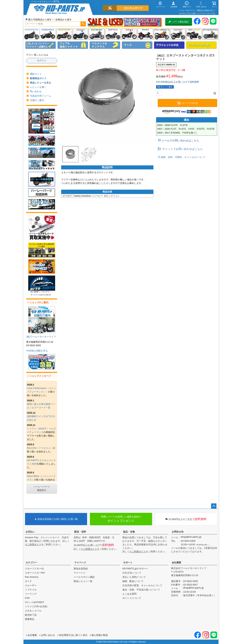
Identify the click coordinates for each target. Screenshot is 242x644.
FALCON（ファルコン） (40, 448)
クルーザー (31, 585)
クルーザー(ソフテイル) (80, 34)
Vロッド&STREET (35, 602)
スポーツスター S (48, 34)
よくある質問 (129, 594)
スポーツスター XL (32, 34)
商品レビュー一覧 (83, 581)
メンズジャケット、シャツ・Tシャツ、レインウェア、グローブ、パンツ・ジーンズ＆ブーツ (73, 45)
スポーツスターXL (35, 569)
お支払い (30, 532)
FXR (27, 598)
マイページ (80, 562)
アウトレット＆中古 (169, 45)
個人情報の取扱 (100, 635)
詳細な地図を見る (38, 351)
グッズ (137, 45)
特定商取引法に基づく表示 (73, 635)
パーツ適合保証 (179, 22)
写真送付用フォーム (41, 96)
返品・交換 (129, 532)
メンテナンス (41, 45)
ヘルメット (105, 45)
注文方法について (132, 573)
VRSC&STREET (194, 34)
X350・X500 (178, 34)
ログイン (42, 60)
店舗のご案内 (37, 100)
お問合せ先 (178, 532)
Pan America (162, 34)
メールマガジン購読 (84, 577)
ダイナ (129, 34)
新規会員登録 (81, 569)
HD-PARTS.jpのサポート (135, 569)
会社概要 (176, 562)
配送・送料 (80, 532)
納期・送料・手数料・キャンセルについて (183, 157)
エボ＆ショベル (33, 611)
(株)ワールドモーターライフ (41, 337)
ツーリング (97, 34)
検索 (83, 24)
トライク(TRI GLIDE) (145, 34)
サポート (128, 562)
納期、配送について (133, 581)
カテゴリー (31, 562)
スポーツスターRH (35, 573)
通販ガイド (36, 74)
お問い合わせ (48, 635)
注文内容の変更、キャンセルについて (142, 585)
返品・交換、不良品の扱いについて (141, 590)
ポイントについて (132, 598)
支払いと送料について (134, 577)
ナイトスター (64, 34)
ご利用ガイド (34, 544)
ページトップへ (214, 506)
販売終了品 (31, 615)
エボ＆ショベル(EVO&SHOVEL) (210, 34)
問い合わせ (36, 91)
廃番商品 (30, 619)
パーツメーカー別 (201, 45)
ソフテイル (113, 34)
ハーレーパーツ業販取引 (42, 488)
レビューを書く (38, 87)
